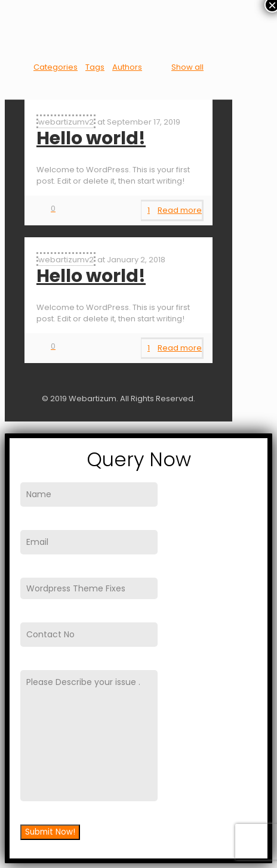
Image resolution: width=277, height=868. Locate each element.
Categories (56, 67)
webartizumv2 (66, 122)
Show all (187, 67)
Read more (180, 210)
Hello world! (91, 138)
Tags (95, 67)
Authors (127, 67)
